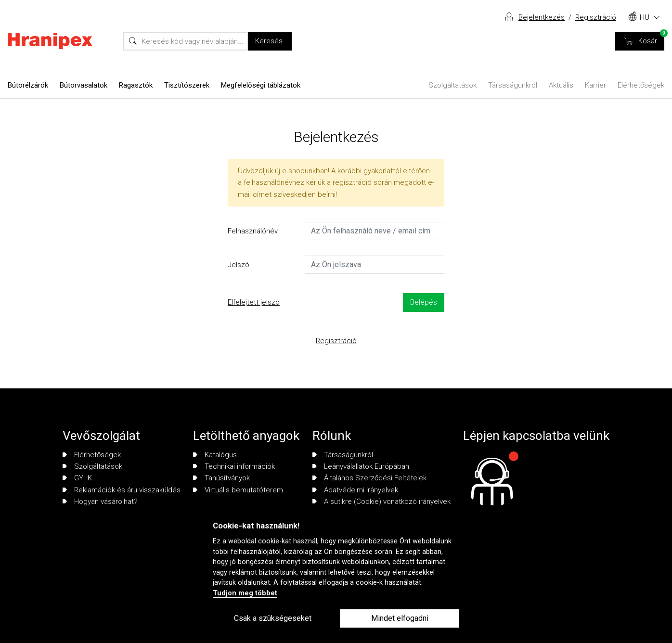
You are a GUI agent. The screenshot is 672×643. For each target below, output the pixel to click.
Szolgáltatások (452, 85)
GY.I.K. (78, 478)
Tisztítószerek (187, 85)
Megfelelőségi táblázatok (261, 85)
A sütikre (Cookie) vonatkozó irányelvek (381, 502)
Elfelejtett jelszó (254, 302)
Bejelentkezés (542, 17)
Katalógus (215, 455)
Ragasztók (136, 85)
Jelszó (239, 265)
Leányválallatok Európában (361, 466)
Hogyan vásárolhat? (100, 502)
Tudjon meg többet (245, 593)
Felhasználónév (253, 231)
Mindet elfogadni (400, 618)
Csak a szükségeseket (273, 618)
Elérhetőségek (641, 85)
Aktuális (561, 85)
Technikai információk (234, 466)
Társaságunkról (513, 85)
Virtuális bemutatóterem (238, 490)
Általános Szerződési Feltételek (369, 478)
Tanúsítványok (221, 478)
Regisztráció (596, 17)
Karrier (595, 85)
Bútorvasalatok (84, 85)
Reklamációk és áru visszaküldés (122, 490)
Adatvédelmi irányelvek (355, 490)
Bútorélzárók (28, 85)
